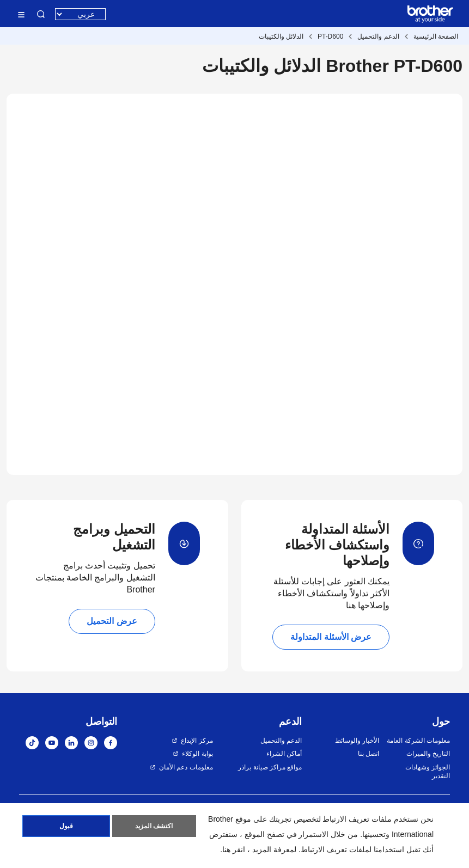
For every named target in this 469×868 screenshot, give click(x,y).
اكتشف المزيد (154, 826)
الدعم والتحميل (378, 36)
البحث (41, 14)
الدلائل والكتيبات (281, 36)
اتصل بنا (368, 754)
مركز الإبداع (197, 741)
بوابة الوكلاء (197, 754)
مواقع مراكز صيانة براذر (270, 767)
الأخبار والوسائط (357, 741)
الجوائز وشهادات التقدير (428, 772)
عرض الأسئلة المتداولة (331, 637)
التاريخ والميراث (428, 754)
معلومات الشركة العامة (418, 741)
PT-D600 (330, 36)
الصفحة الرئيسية (436, 36)
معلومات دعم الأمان (186, 767)
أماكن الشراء (284, 754)
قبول (66, 826)
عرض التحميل (112, 621)
